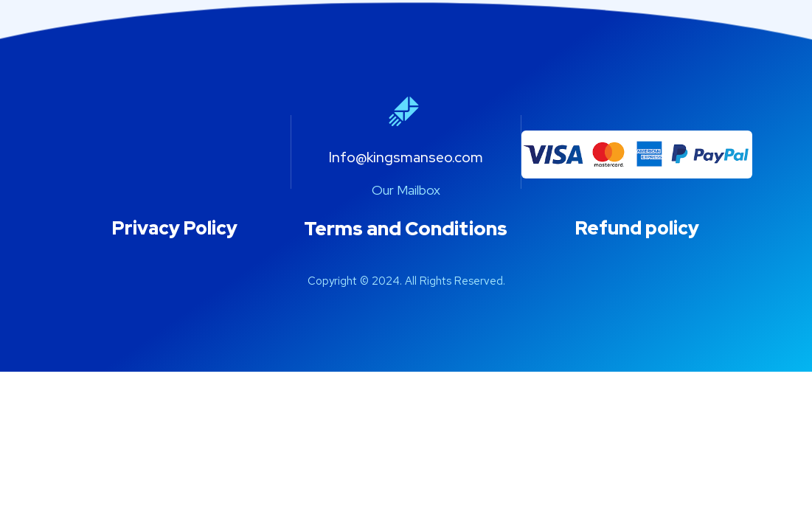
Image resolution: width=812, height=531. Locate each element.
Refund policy (637, 228)
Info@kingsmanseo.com (406, 157)
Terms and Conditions (406, 229)
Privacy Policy (175, 228)
